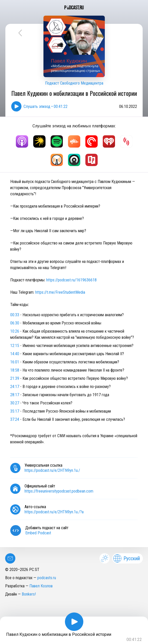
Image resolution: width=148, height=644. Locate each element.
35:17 (15, 411)
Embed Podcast (38, 533)
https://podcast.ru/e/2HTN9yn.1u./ (52, 470)
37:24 (15, 419)
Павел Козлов (41, 586)
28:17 (15, 395)
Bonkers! (29, 594)
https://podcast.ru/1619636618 (71, 280)
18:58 (15, 370)
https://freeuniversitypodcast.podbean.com (59, 491)
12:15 (15, 346)
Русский (127, 558)
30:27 (15, 403)
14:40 (15, 354)
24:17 (15, 387)
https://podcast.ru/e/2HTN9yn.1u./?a (54, 512)
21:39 (15, 378)
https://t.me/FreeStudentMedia (60, 292)
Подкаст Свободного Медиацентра (74, 83)
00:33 (15, 315)
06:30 (15, 323)
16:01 (15, 362)
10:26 (15, 331)
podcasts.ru (47, 578)
